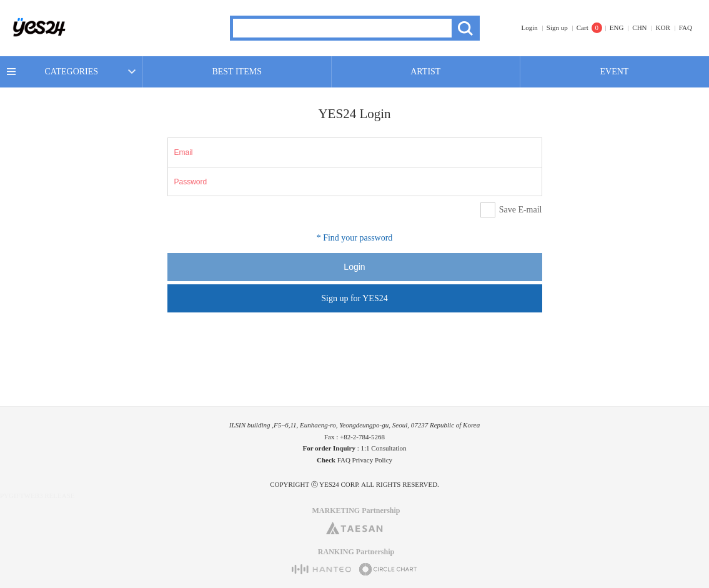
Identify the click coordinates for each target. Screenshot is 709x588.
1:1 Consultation (384, 448)
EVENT (615, 72)
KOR (663, 27)
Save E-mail (521, 210)
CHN (639, 27)
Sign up (557, 27)
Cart (583, 27)
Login (530, 27)
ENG (617, 27)
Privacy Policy (372, 460)
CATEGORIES (72, 72)
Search (466, 28)
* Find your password (355, 238)
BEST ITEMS (236, 72)
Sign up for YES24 (354, 298)
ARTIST (425, 72)
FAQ (686, 27)
